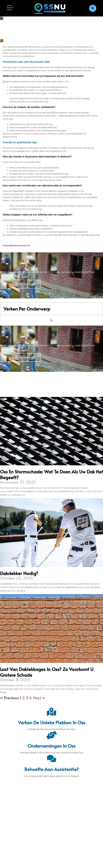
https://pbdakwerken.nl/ (16, 245)
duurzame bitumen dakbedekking (66, 197)
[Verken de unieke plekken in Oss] (51, 712)
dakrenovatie (28, 82)
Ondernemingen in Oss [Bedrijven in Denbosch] (52, 746)
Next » (39, 698)
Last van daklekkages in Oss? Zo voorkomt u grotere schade (47, 672)
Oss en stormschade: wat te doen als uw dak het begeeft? (51, 474)
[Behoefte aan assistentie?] (51, 758)
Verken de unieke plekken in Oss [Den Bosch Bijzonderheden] (52, 722)
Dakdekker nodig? (19, 573)
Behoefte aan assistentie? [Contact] (52, 769)
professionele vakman (19, 180)
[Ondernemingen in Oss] (51, 735)
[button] (93, 8)
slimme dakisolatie (36, 134)
